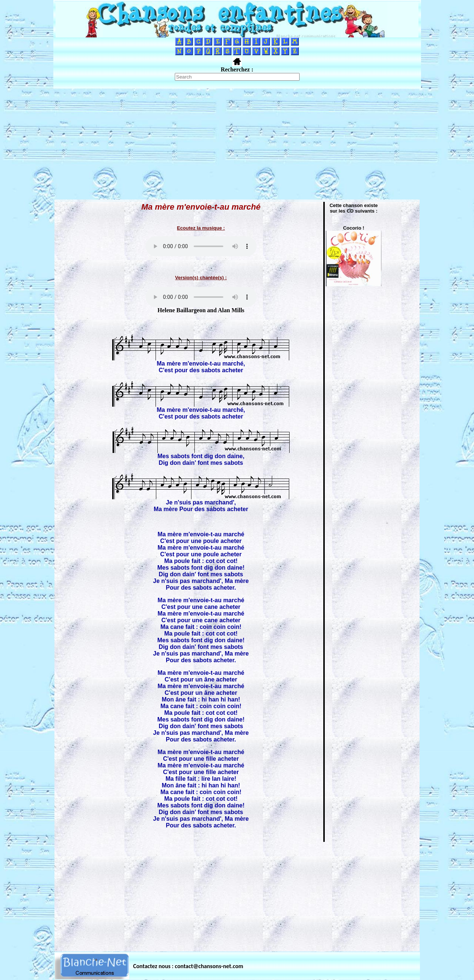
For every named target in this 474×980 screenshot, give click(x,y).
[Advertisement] (237, 144)
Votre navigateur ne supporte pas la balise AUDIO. (201, 246)
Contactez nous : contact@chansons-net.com (188, 966)
